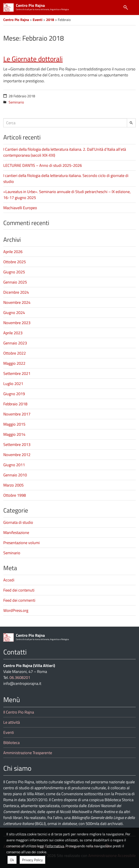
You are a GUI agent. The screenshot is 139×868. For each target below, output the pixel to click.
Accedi (9, 580)
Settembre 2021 (17, 373)
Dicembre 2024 (16, 292)
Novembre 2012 (17, 455)
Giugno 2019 (14, 394)
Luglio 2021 (13, 384)
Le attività (12, 722)
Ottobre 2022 (15, 353)
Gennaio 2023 (15, 343)
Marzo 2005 (13, 485)
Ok (12, 860)
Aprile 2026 (13, 252)
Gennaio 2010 (15, 475)
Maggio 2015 (14, 424)
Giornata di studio (18, 522)
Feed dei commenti (19, 600)
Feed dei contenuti (19, 590)
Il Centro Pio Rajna (19, 712)
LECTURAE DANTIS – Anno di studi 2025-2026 (43, 165)
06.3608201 (20, 677)
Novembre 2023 (17, 323)
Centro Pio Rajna (30, 5)
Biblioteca (11, 743)
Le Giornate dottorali (33, 59)
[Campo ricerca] (65, 123)
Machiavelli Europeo (20, 208)
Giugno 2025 (14, 272)
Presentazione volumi (22, 543)
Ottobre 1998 (15, 495)
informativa (55, 846)
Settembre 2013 (17, 444)
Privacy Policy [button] (32, 860)
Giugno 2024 (14, 313)
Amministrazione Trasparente (28, 753)
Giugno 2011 (14, 465)
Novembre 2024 (17, 302)
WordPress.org (16, 610)
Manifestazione (16, 533)
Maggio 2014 (14, 434)
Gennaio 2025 (15, 282)
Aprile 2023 (13, 333)
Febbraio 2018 (15, 404)
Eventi (9, 732)
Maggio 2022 (14, 363)
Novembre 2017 (17, 414)
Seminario (16, 102)
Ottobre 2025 (15, 262)
